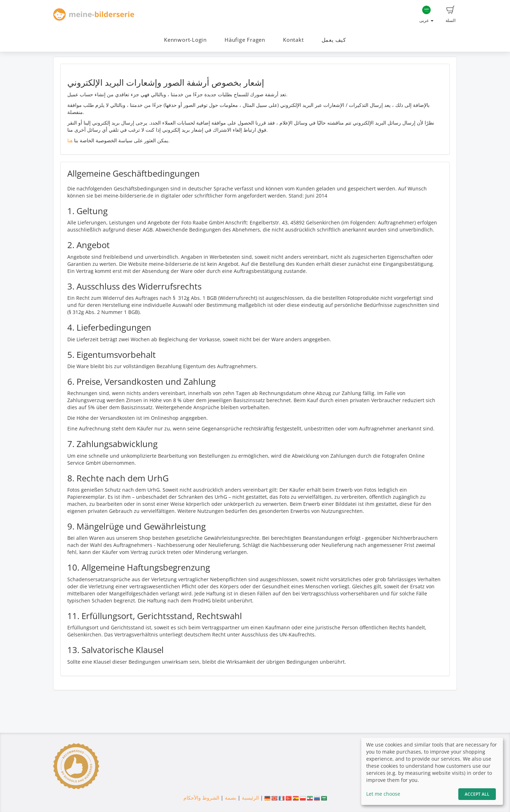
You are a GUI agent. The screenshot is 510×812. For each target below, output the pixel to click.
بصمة (230, 798)
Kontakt (293, 40)
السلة (450, 15)
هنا (70, 140)
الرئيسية (250, 798)
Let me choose (383, 794)
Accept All (477, 794)
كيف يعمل (334, 40)
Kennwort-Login (185, 40)
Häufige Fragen (245, 40)
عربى (426, 15)
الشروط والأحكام (201, 798)
